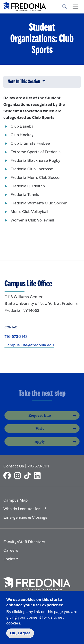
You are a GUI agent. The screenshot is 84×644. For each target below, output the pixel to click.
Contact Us (14, 466)
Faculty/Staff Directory (24, 542)
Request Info (40, 420)
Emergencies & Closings (25, 517)
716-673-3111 (38, 466)
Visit (40, 433)
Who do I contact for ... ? (25, 509)
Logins (9, 559)
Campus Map (15, 500)
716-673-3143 (16, 336)
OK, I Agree (20, 633)
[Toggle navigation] (75, 7)
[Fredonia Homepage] (25, 6)
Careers (11, 550)
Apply (40, 446)
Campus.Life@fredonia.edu (29, 345)
